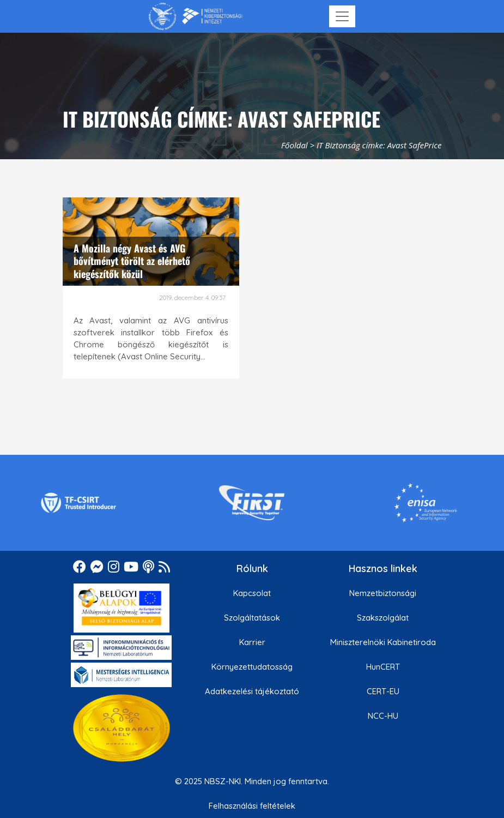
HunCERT (383, 667)
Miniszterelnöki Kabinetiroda (383, 642)
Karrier (252, 642)
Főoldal (294, 145)
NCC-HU (383, 716)
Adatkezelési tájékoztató (252, 691)
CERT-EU (383, 691)
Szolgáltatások (252, 618)
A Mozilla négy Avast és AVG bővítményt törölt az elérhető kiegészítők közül (132, 261)
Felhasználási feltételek (252, 806)
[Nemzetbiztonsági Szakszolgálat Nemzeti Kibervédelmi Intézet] (195, 16)
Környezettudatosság (252, 667)
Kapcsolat (252, 593)
